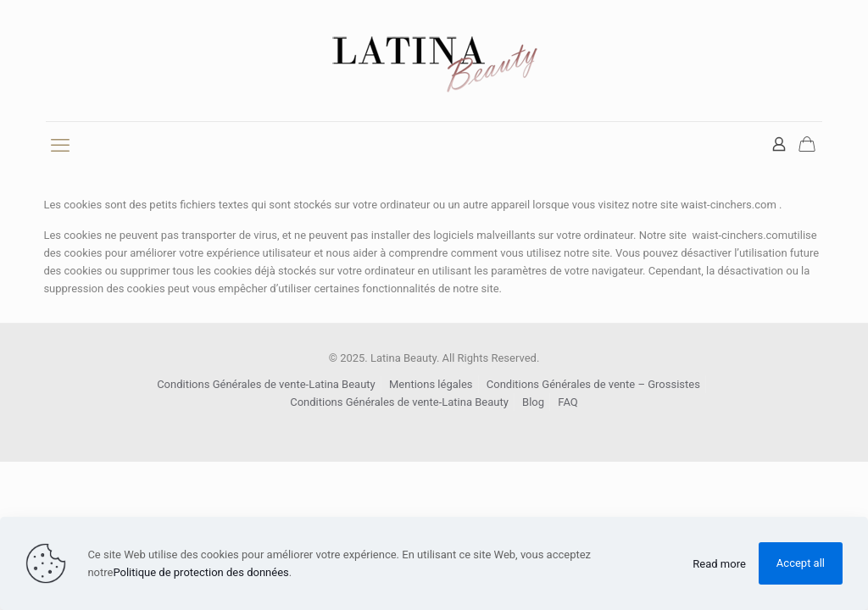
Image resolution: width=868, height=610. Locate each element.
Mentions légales (431, 384)
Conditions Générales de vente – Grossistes (593, 384)
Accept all (801, 563)
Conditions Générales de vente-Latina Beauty (266, 384)
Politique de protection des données (200, 572)
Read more (719, 564)
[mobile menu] (60, 146)
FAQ (568, 402)
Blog (533, 402)
